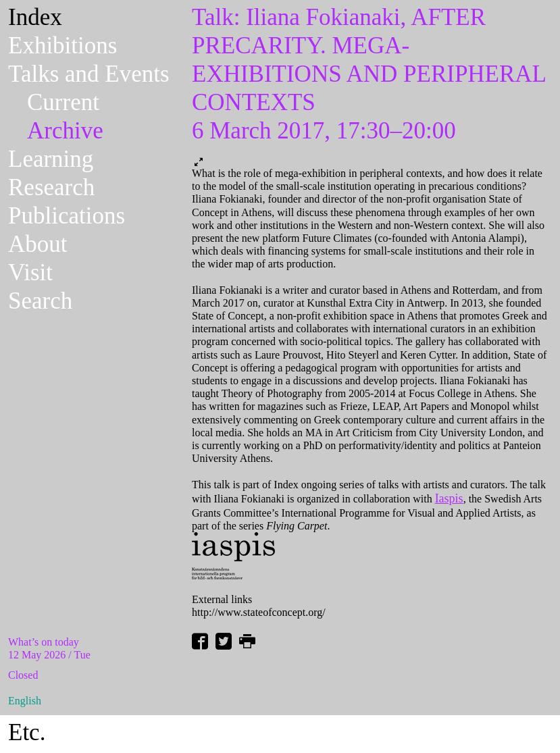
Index (35, 17)
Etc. (27, 732)
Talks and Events (89, 74)
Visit (30, 272)
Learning (51, 159)
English (25, 701)
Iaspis (449, 498)
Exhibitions (62, 46)
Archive (65, 131)
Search (40, 301)
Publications (67, 216)
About (38, 244)
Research (51, 187)
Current (63, 102)
